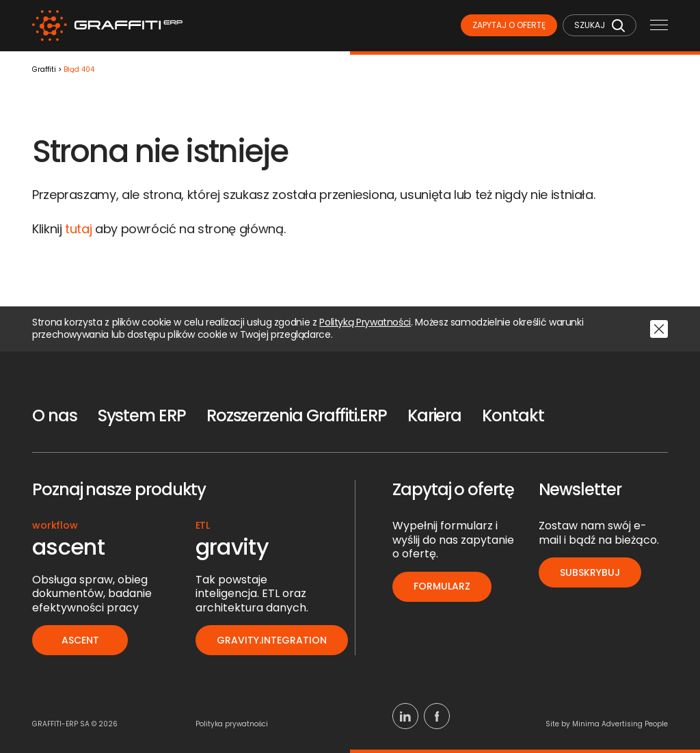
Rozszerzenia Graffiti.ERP (297, 415)
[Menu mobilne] (659, 26)
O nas (55, 415)
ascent (80, 640)
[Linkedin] (405, 716)
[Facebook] (437, 716)
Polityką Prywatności (365, 323)
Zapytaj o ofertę (509, 25)
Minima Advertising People (620, 724)
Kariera (434, 415)
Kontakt (513, 415)
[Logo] (107, 26)
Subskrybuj (590, 572)
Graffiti (44, 70)
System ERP (142, 415)
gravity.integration (272, 640)
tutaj (78, 229)
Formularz (442, 586)
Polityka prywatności (232, 724)
